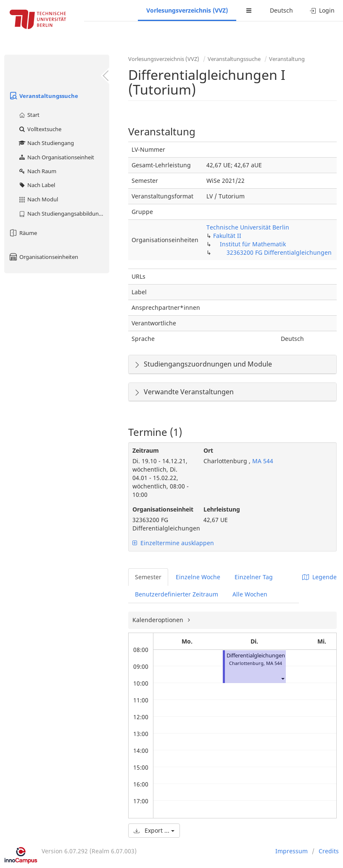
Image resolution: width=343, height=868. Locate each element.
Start (29, 115)
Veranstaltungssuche (43, 96)
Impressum (292, 851)
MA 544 (262, 461)
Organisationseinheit (162, 509)
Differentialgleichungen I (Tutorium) (272, 656)
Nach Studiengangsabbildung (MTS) (64, 214)
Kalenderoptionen (159, 620)
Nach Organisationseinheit (56, 157)
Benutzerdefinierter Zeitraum (177, 594)
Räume (23, 233)
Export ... (154, 830)
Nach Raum (37, 171)
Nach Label (37, 185)
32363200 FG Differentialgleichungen (279, 252)
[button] (282, 678)
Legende (319, 577)
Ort (208, 450)
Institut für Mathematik (253, 244)
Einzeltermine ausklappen (173, 543)
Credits (329, 851)
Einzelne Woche (198, 577)
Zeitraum (146, 450)
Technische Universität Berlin (248, 227)
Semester (148, 577)
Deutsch (281, 10)
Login (322, 10)
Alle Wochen (250, 594)
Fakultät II (227, 236)
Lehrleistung (222, 509)
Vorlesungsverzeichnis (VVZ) (187, 10)
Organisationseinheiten (43, 257)
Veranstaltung (287, 59)
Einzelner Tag (254, 577)
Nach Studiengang (46, 143)
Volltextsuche (40, 129)
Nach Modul (38, 199)
